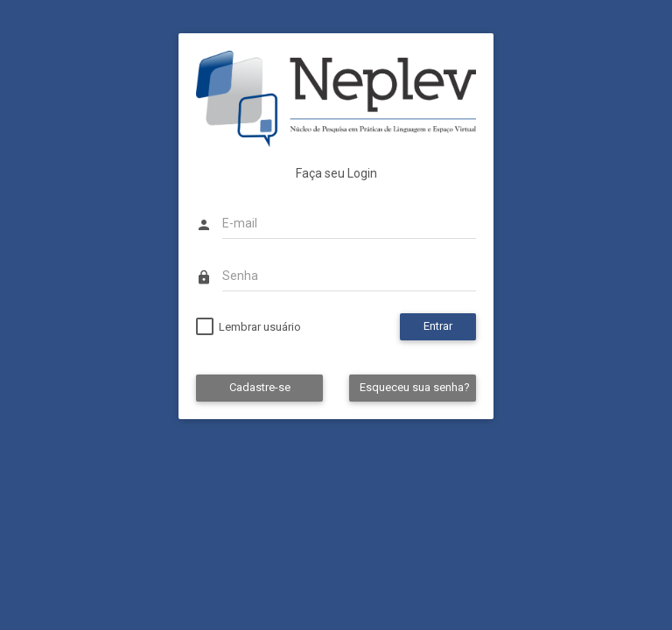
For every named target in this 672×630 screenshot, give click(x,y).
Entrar (438, 326)
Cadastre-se (260, 387)
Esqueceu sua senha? (415, 387)
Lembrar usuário (260, 327)
